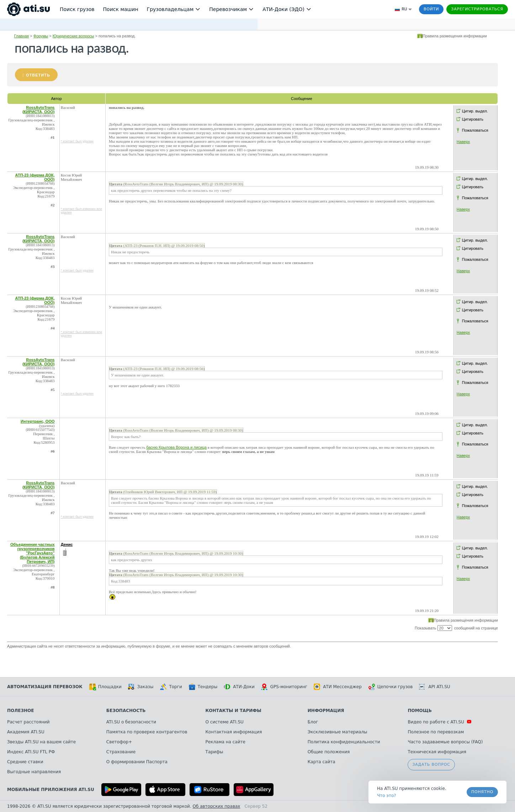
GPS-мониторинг (284, 687)
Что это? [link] (387, 796)
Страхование (121, 752)
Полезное (20, 711)
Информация (326, 711)
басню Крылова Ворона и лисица (176, 447)
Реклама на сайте (225, 742)
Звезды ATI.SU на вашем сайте (41, 742)
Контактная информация (234, 732)
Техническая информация (437, 752)
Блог (313, 722)
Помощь (420, 711)
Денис (67, 544)
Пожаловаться (475, 130)
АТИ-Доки (239, 687)
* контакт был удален (77, 141)
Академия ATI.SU (26, 732)
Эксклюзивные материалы (338, 732)
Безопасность (126, 711)
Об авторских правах (217, 806)
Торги (171, 687)
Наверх (463, 142)
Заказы (141, 687)
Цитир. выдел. (475, 111)
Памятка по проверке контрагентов (147, 732)
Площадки (105, 687)
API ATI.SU (434, 687)
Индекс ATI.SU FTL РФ (31, 752)
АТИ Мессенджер (338, 687)
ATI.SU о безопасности (131, 722)
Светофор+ (119, 742)
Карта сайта (322, 762)
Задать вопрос (431, 764)
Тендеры (203, 687)
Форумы (41, 36)
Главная (21, 36)
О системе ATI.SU (225, 722)
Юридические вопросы (73, 36)
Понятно (482, 792)
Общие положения (329, 752)
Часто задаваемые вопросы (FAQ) (445, 742)
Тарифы (214, 752)
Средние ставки (25, 762)
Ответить (38, 75)
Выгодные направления (34, 772)
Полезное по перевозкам (436, 732)
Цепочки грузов (391, 687)
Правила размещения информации (455, 36)
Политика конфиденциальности (344, 742)
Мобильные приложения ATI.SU (51, 790)
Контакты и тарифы (233, 711)
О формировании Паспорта (137, 762)
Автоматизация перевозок (45, 687)
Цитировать (473, 119)
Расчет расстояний (28, 722)
